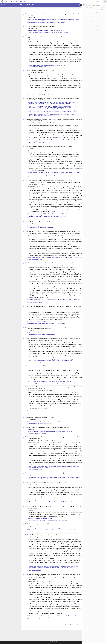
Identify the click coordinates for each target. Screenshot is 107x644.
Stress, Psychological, (69, 258)
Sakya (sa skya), (74, 107)
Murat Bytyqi (53, 123)
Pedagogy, (75, 174)
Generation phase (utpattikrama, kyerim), (74, 113)
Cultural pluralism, (69, 173)
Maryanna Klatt (49, 537)
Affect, (44, 214)
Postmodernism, (63, 431)
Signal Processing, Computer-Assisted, (50, 301)
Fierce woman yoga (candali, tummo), (36, 104)
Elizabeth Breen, (54, 578)
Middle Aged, (54, 258)
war (48, 141)
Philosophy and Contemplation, (57, 530)
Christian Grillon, (77, 183)
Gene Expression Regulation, (47, 616)
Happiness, (50, 381)
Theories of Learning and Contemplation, (50, 177)
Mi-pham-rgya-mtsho (34, 475)
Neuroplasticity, (38, 21)
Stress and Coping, (72, 140)
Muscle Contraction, (70, 300)
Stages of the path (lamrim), (34, 110)
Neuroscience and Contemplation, (49, 22)
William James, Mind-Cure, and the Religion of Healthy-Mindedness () (47, 483)
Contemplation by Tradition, (48, 32)
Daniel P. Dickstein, (68, 183)
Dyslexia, (58, 20)
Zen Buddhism (70, 431)
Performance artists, (54, 422)
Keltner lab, (45, 411)
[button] (105, 1)
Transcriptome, (54, 617)
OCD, (42, 21)
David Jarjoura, (42, 537)
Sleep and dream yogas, (74, 109)
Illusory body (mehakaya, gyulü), (35, 105)
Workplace (39, 569)
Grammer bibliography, (45, 566)
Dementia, (36, 616)
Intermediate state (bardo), (48, 105)
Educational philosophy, (41, 174)
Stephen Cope (32, 510)
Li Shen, (45, 340)
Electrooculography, (61, 466)
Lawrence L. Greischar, (53, 265)
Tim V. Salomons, (62, 233)
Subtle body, (43, 110)
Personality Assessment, (34, 216)
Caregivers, (31, 616)
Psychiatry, (45, 140)
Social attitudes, (39, 175)
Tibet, (53, 110)
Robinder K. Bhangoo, (42, 183)
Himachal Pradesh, (45, 30)
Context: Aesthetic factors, (39, 431)
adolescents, (79, 140)
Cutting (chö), (60, 102)
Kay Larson (32, 429)
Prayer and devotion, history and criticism (71, 477)
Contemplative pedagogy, (34, 226)
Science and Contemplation (61, 22)
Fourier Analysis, (46, 359)
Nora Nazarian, (70, 578)
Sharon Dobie (32, 331)
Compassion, (49, 20)
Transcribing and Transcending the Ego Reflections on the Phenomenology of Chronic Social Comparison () (54, 37)
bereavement (32, 412)
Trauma (53, 21)
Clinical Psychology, (38, 140)
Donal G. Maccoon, (33, 233)
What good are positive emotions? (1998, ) (41, 366)
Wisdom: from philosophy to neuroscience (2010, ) (40, 524)
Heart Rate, (70, 466)
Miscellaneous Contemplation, (35, 502)
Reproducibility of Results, (50, 360)
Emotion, (31, 381)
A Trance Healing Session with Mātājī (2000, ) (41, 26)
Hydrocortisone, (57, 566)
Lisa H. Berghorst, (60, 183)
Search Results (9, 6)
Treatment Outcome (78, 258)
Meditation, (63, 20)
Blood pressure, (37, 466)
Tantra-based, (48, 110)
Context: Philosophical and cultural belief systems (39, 322)
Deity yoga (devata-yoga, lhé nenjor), (36, 115)
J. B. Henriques (53, 440)
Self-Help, (31, 520)
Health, (54, 381)
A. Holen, (43, 390)
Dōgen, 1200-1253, (77, 173)
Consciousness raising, (34, 173)
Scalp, (30, 301)
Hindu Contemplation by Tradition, (36, 32)
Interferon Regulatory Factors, (72, 616)
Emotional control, (44, 381)
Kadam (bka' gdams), (57, 105)
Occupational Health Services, (49, 568)
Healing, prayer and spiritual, (35, 30)
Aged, (33, 466)
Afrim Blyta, (47, 123)
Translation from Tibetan (75, 110)
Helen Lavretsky (32, 579)
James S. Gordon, (33, 123)
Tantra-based (62, 30)
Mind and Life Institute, (70, 20)
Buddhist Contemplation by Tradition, (59, 112)
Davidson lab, (68, 214)
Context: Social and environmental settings (37, 67)
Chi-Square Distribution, (57, 214)
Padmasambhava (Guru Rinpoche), (56, 477)
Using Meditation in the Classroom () (39, 222)
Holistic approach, (54, 174)
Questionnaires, (45, 468)
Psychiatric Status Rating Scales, (50, 216)
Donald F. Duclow (33, 485)
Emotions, (34, 411)
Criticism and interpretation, (50, 431)
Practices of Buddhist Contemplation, (58, 113)
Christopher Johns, (33, 72)
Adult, (30, 258)
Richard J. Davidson (63, 265)
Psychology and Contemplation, (48, 323)
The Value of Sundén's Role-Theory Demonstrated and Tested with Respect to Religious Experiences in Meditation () (54, 307)
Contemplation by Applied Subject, (36, 22)
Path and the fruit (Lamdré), (35, 107)
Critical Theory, (62, 173)
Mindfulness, (32, 21)
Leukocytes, (31, 617)
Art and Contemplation (47, 423)
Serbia (59, 422)
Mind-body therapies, (39, 568)
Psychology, (60, 381)
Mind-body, (77, 20)
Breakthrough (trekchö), (48, 102)
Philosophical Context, (33, 530)
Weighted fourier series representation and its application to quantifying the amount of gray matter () (54, 338)
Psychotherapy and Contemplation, (36, 503)
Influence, (58, 431)
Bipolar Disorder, (49, 214)
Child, (63, 214)
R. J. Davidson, (32, 440)
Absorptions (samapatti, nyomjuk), (36, 102)
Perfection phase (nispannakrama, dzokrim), (49, 107)
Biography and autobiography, (43, 422)
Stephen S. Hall (32, 526)
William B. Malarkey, (34, 537)
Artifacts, (36, 300)
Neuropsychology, (56, 528)
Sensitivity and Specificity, (37, 301)
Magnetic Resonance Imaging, (35, 360)
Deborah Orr (32, 149)
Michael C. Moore (33, 224)
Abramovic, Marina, (33, 422)
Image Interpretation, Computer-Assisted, (61, 359)
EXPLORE (100, 2)
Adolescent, (40, 214)
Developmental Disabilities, (34, 215)
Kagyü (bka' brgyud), (66, 105)
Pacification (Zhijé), (73, 106)
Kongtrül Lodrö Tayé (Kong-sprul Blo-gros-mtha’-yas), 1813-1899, (42, 106)
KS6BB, (31, 477)
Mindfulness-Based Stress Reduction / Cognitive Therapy (40, 143)
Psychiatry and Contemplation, (71, 502)
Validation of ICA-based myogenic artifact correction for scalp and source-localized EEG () (52, 263)
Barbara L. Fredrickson (34, 368)
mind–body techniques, (34, 141)
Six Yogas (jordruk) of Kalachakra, (62, 109)
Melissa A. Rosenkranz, (43, 233)
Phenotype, (41, 216)
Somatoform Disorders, (72, 411)
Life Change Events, (52, 411)
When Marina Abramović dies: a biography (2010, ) (40, 417)
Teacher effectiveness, (47, 175)
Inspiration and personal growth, (36, 518)
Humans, (67, 215)
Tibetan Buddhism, (48, 112)
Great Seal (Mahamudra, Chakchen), (63, 104)
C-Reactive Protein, (33, 566)
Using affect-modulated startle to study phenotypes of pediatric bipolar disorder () (50, 181)
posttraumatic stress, (43, 141)
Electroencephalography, (51, 300)
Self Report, (64, 568)
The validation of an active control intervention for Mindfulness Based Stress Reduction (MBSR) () (54, 231)
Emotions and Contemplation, (48, 383)
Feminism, (48, 174)
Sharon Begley (32, 17)
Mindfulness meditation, (63, 174)
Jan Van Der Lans (33, 310)
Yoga (59, 617)
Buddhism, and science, (41, 20)
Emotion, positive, (36, 381)
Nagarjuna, (71, 174)
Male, (70, 215)
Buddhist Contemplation (48, 115)
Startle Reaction (63, 216)
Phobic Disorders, (38, 468)
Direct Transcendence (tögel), (69, 102)
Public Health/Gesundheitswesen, (54, 140)
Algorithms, (31, 300)
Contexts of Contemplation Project (35, 218)
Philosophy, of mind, (47, 21)
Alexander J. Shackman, (34, 265)
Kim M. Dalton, (39, 340)
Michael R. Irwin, (47, 578)
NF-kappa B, (49, 617)
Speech (50, 468)
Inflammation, (63, 566)
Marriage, (60, 411)
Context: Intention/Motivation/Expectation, (38, 65)
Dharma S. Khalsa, (78, 578)
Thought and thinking (67, 381)
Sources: (4, 6)
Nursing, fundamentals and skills (36, 93)
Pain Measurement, (61, 258)
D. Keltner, (39, 390)
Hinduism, (51, 30)
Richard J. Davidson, (33, 184)
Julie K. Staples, (41, 123)
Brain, (30, 20)
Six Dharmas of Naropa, (51, 109)
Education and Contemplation (64, 177)
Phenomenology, (32, 175)
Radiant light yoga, (67, 107)
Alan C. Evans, (50, 340)
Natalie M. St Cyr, (62, 578)
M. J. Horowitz (49, 390)
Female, (63, 215)
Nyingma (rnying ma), (64, 106)
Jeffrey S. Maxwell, (44, 265)
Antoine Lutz (78, 233)
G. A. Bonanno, (32, 390)
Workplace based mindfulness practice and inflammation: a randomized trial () (49, 535)
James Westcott (33, 420)
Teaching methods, (55, 175)
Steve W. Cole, (39, 578)
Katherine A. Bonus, (53, 233)
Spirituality (50, 518)
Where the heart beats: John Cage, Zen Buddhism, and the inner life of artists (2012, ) (48, 427)
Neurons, (43, 360)
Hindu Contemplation (63, 32)
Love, (56, 381)
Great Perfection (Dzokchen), (50, 104)
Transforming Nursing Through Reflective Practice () (41, 70)
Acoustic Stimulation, (33, 214)
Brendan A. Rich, (33, 183)
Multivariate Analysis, (76, 215)
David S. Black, (32, 578)
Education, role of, (33, 174)
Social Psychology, (64, 140)
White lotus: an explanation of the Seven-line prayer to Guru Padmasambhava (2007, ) (48, 473)
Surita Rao (31, 39)
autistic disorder (69, 360)
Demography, (73, 214)
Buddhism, (34, 20)
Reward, (58, 216)
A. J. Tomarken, (46, 440)
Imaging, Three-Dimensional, (76, 359)
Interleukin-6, (69, 566)
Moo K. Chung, (32, 340)
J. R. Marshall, (39, 440)
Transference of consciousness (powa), (62, 110)
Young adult (60, 301)
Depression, (54, 20)
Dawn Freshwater (42, 72)
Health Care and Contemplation (48, 95)
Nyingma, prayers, (45, 477)
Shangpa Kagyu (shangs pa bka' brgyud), (37, 109)
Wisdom (62, 528)
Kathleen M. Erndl (33, 28)
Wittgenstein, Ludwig (63, 175)
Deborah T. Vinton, (51, 183)
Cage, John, (31, 431)
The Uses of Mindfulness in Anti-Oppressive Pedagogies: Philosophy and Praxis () (50, 146)
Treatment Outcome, (33, 569)
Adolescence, (32, 140)
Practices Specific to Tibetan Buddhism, (36, 112)
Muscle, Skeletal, (77, 300)
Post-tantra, (61, 107)
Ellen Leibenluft (41, 184)
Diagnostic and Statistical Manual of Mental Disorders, (51, 215)
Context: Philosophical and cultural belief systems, (56, 65)
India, (54, 30)
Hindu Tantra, (56, 32)
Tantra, (57, 30)
